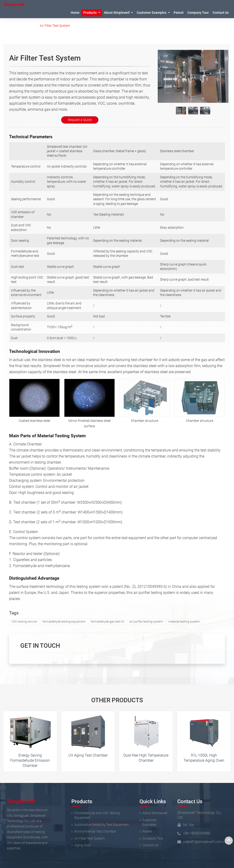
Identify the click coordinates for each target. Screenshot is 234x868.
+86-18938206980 (197, 833)
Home (75, 13)
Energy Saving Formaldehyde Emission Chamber (30, 760)
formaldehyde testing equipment (64, 622)
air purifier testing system (146, 622)
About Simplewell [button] (117, 13)
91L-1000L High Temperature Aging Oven (204, 758)
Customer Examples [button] (152, 13)
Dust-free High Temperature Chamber (146, 758)
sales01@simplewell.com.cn (205, 842)
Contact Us (190, 801)
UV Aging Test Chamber (88, 755)
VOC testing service (24, 622)
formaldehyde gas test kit (107, 622)
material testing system (184, 622)
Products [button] (90, 13)
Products (26, 26)
